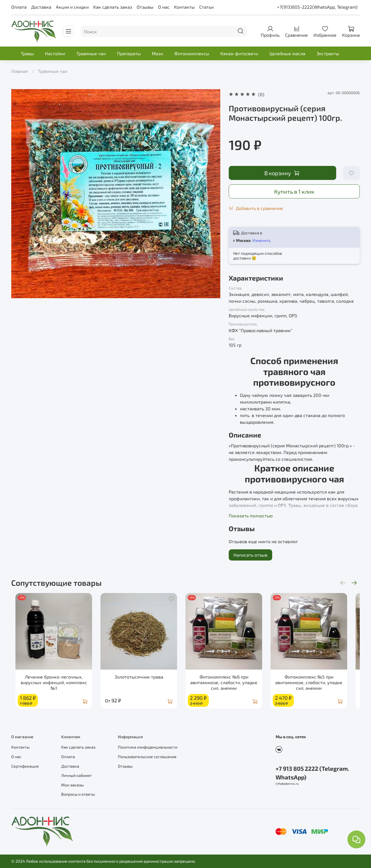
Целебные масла (287, 53)
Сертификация (25, 766)
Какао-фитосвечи (239, 53)
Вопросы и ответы (78, 794)
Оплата (19, 7)
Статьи (206, 7)
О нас (164, 7)
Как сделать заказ (113, 7)
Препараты (129, 53)
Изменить (261, 240)
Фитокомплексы (192, 53)
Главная (20, 71)
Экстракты (328, 53)
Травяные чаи (91, 53)
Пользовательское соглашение (147, 757)
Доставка (41, 7)
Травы (27, 53)
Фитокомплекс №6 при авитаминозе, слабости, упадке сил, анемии (230, 687)
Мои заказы (72, 785)
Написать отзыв (250, 555)
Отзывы (145, 7)
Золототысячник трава (141, 681)
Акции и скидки (72, 7)
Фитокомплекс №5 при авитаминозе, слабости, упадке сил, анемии (320, 687)
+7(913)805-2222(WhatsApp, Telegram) (317, 7)
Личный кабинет (76, 775)
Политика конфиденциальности (148, 747)
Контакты (184, 7)
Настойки (55, 53)
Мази (157, 53)
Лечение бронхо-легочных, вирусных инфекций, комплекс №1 (52, 687)
